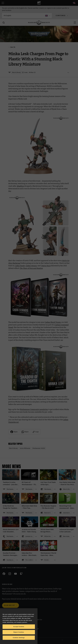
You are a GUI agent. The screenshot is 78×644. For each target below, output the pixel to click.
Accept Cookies (19, 627)
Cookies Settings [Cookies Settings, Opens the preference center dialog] (19, 638)
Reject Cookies (19, 632)
